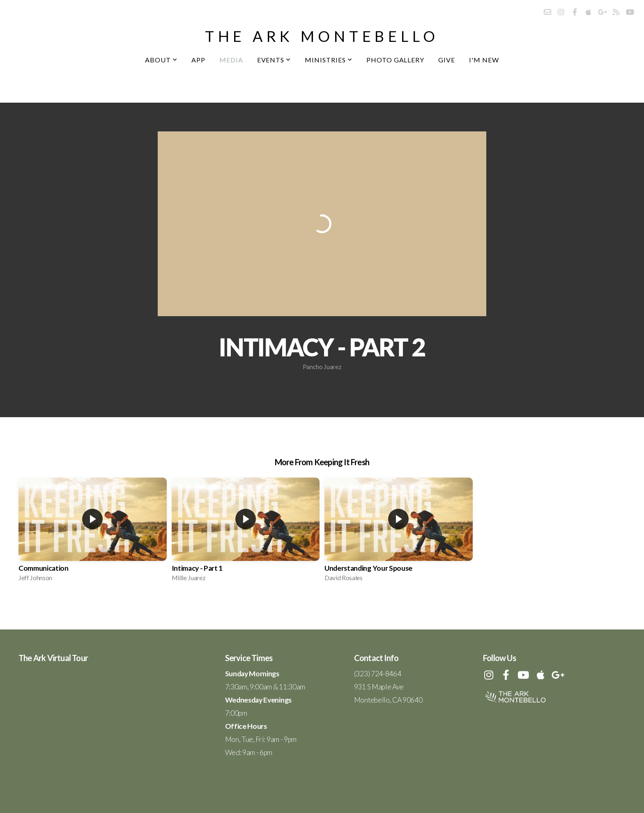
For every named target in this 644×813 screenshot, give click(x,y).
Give (447, 60)
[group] (93, 532)
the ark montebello (322, 36)
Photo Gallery (395, 60)
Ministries (329, 60)
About (161, 60)
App (198, 60)
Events (274, 60)
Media (231, 60)
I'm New (484, 60)
